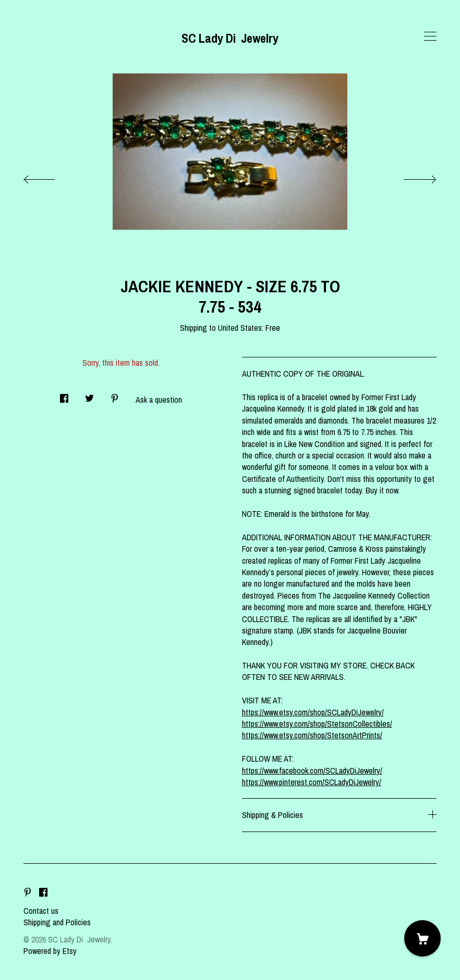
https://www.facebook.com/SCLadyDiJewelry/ (312, 771)
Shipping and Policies (57, 922)
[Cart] (422, 938)
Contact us (41, 911)
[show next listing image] (410, 177)
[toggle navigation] (430, 36)
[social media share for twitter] (89, 396)
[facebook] (43, 893)
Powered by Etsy (50, 951)
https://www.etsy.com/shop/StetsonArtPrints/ (312, 735)
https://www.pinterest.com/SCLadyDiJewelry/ (312, 782)
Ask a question (159, 400)
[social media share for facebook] (64, 396)
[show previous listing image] (50, 177)
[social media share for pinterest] (115, 396)
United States (240, 328)
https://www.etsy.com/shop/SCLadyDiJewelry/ (313, 712)
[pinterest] (28, 893)
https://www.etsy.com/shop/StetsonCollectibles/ (317, 724)
